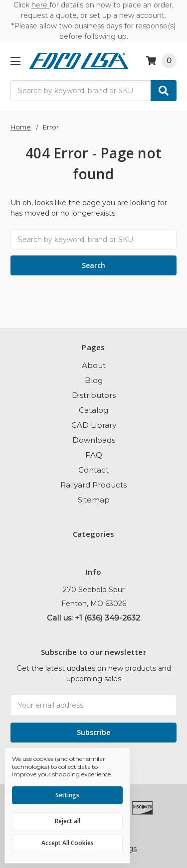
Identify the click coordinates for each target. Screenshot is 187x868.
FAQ (94, 455)
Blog (94, 380)
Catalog (93, 410)
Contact (93, 470)
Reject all (68, 821)
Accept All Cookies (68, 843)
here (40, 5)
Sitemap (94, 500)
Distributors (94, 395)
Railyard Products (93, 485)
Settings (67, 795)
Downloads (94, 440)
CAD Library (94, 425)
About (94, 365)
